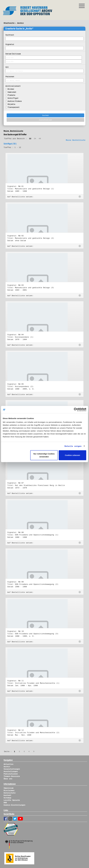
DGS (5, 803)
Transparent (14, 107)
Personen (10, 77)
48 (40, 139)
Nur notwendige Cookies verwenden (44, 455)
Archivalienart (13, 86)
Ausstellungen (11, 771)
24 (35, 139)
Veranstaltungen (12, 769)
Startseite (9, 23)
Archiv (21, 23)
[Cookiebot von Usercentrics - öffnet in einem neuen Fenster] (76, 409)
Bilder (11, 89)
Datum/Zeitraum (13, 54)
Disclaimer (9, 790)
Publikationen (11, 774)
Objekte (11, 104)
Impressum (9, 788)
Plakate (11, 95)
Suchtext (10, 35)
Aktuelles (9, 764)
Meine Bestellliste (13, 131)
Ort (7, 67)
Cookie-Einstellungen (14, 805)
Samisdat (12, 92)
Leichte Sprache (12, 800)
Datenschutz (10, 793)
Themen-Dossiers (12, 776)
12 (30, 139)
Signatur (10, 44)
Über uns (8, 779)
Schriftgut (13, 98)
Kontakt (7, 795)
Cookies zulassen (72, 455)
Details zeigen (73, 446)
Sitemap (7, 798)
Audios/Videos (15, 101)
